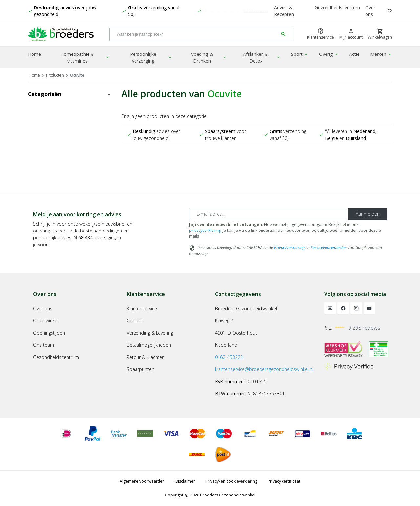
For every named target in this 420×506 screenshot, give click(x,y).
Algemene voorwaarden (142, 481)
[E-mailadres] (268, 214)
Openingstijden (49, 333)
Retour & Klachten (146, 357)
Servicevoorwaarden (329, 247)
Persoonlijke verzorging (151, 57)
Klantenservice (142, 308)
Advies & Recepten (284, 11)
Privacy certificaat (284, 481)
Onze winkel (46, 321)
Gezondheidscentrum (337, 7)
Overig (329, 54)
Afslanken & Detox (262, 57)
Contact (135, 321)
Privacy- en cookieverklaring (231, 481)
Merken (381, 54)
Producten (55, 75)
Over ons (370, 11)
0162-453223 (229, 357)
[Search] (194, 34)
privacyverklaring (205, 230)
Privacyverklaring (289, 247)
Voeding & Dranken (209, 57)
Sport (300, 54)
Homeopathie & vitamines (85, 57)
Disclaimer (185, 481)
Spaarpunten (140, 369)
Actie (354, 54)
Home (34, 54)
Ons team (44, 345)
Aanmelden (368, 214)
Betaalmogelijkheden (149, 345)
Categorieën (70, 94)
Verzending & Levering (150, 333)
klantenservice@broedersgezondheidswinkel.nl (264, 369)
